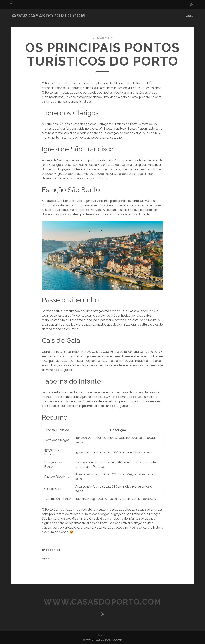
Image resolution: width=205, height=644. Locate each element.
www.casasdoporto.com (48, 16)
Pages (189, 16)
